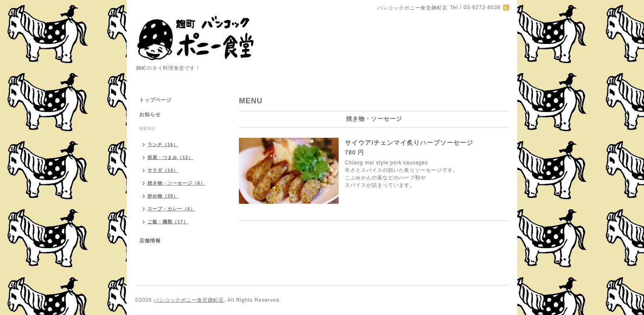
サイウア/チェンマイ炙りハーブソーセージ (409, 143)
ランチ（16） (163, 144)
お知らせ (150, 115)
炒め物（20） (163, 196)
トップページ (155, 100)
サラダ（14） (163, 170)
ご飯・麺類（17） (168, 222)
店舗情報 (150, 241)
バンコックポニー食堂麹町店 (189, 300)
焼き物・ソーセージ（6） (176, 183)
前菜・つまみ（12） (170, 157)
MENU (147, 129)
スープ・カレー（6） (171, 209)
